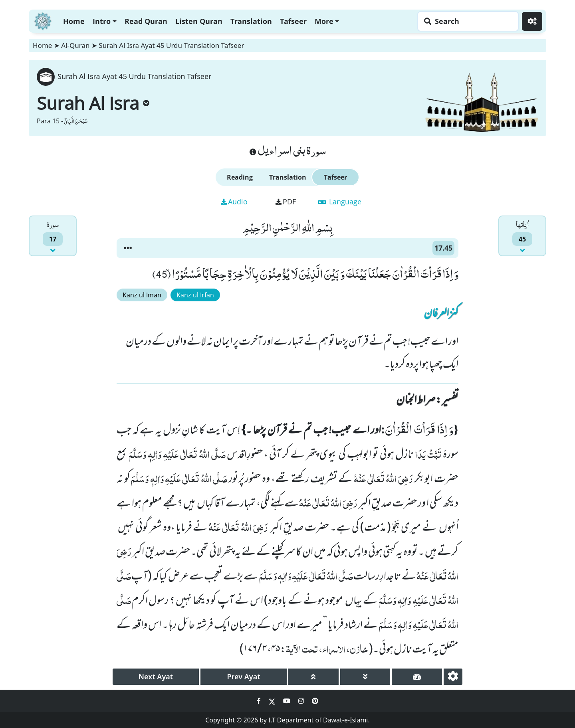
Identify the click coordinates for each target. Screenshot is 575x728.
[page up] (313, 677)
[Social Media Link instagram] (302, 701)
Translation (251, 21)
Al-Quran (75, 45)
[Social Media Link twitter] (273, 701)
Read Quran (146, 21)
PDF (286, 202)
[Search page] (466, 21)
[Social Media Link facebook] (260, 701)
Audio (234, 202)
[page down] (365, 677)
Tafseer (293, 21)
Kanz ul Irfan (195, 295)
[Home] (43, 20)
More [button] (324, 21)
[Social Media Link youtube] (287, 701)
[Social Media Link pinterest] (315, 701)
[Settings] (532, 21)
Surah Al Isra (93, 103)
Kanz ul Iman (142, 295)
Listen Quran (199, 21)
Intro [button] (102, 21)
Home (74, 21)
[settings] (453, 677)
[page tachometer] (417, 677)
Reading (240, 177)
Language (340, 202)
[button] (128, 248)
